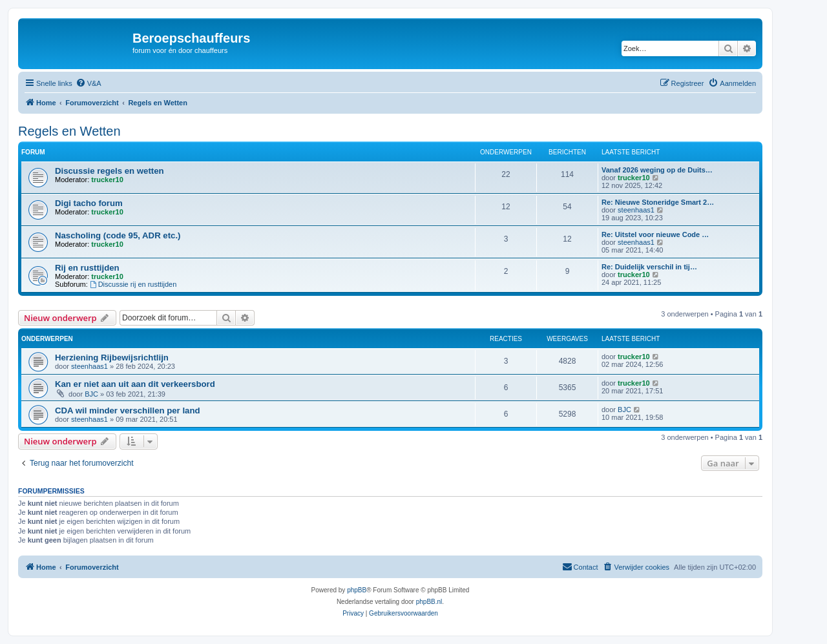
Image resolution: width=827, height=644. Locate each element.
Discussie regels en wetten (110, 171)
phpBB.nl (429, 602)
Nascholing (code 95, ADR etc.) (118, 235)
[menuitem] (89, 83)
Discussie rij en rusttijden (133, 284)
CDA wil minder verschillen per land (128, 410)
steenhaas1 (636, 210)
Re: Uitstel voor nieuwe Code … (655, 234)
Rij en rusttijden (87, 268)
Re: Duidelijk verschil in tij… (649, 267)
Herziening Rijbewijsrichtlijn (112, 358)
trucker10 (107, 180)
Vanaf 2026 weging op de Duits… (657, 170)
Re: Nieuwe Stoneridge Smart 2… (658, 202)
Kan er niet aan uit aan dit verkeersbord (135, 384)
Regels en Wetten (69, 131)
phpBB (357, 590)
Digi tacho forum (89, 203)
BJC (91, 394)
